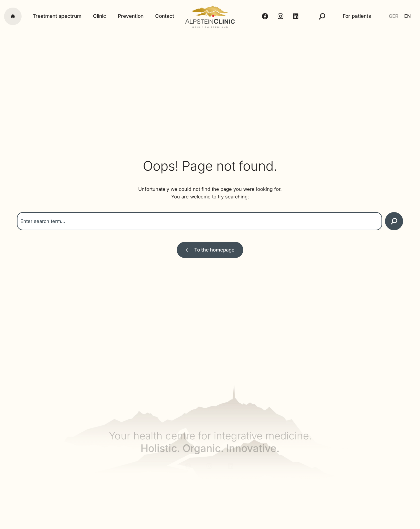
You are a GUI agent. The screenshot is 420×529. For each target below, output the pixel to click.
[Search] (394, 221)
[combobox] (200, 221)
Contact (165, 16)
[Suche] (322, 16)
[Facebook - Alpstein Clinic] (266, 16)
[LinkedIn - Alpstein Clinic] (296, 16)
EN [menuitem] (407, 16)
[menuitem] (394, 16)
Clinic (100, 16)
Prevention (131, 16)
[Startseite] (13, 16)
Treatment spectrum (57, 16)
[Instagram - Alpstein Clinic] (281, 16)
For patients (357, 16)
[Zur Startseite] (210, 250)
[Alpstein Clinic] (210, 16)
